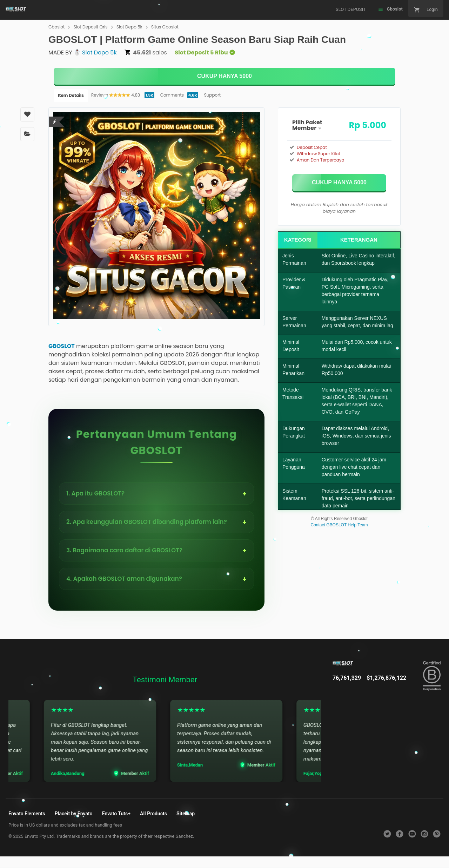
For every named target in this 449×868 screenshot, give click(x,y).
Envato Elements (27, 814)
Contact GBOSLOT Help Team (339, 525)
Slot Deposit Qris (91, 27)
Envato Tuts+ (116, 814)
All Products (153, 814)
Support (212, 95)
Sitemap (186, 814)
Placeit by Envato (74, 814)
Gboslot (56, 27)
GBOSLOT (62, 346)
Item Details (71, 95)
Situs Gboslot (165, 27)
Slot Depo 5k (129, 27)
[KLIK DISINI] (224, 76)
